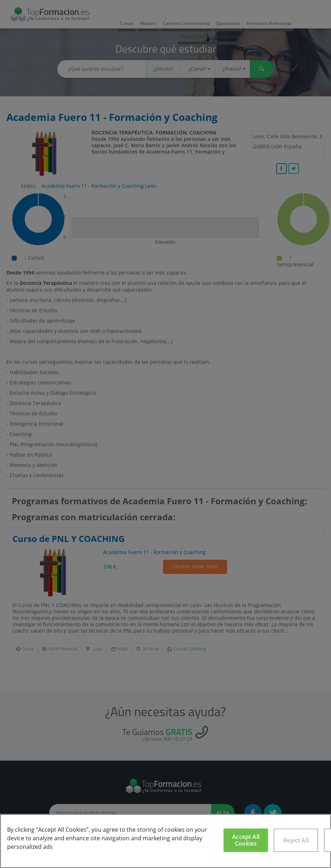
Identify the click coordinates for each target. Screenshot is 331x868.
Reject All (296, 840)
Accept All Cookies (246, 840)
